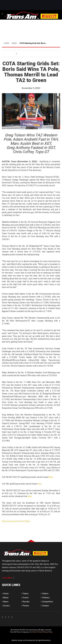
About (5, 598)
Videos (45, 594)
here (51, 477)
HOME (6, 43)
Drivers (6, 606)
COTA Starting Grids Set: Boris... (33, 43)
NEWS (14, 43)
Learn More (8, 578)
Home (5, 594)
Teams (25, 594)
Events (25, 598)
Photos (25, 606)
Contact (45, 606)
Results (25, 602)
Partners (45, 598)
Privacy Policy (47, 632)
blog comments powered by (16, 521)
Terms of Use (37, 632)
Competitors (47, 602)
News (5, 602)
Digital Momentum (5, 636)
